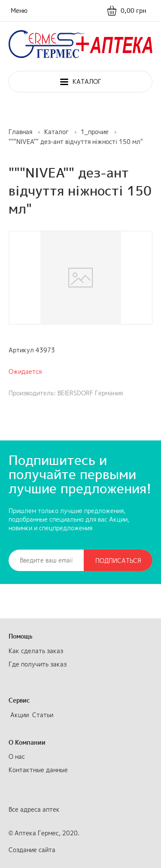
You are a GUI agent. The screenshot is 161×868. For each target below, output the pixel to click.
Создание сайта (32, 850)
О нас (17, 756)
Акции (20, 715)
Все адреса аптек (34, 809)
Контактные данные (38, 770)
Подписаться (118, 561)
